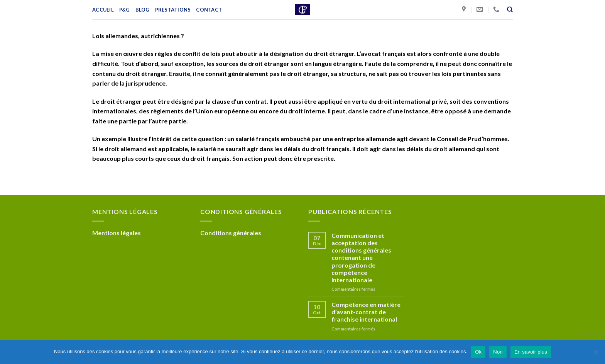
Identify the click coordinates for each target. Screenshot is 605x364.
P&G (125, 10)
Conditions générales (231, 233)
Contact (209, 10)
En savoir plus (531, 352)
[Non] (595, 354)
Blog (143, 10)
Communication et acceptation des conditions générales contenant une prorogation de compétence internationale (361, 258)
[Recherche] (510, 10)
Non (498, 352)
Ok (478, 352)
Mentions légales (117, 233)
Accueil (103, 10)
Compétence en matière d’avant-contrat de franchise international (366, 312)
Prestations (173, 10)
